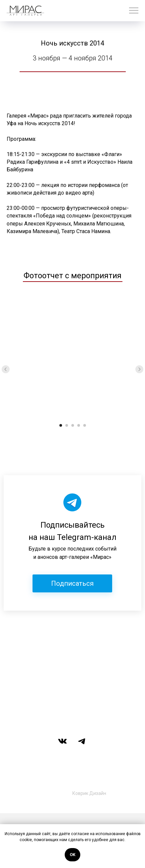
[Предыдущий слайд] (6, 369)
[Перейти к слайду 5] (85, 425)
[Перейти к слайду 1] (61, 425)
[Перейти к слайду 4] (79, 425)
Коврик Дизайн (89, 793)
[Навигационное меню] (134, 11)
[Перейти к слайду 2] (67, 425)
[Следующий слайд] (139, 369)
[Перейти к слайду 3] (73, 425)
